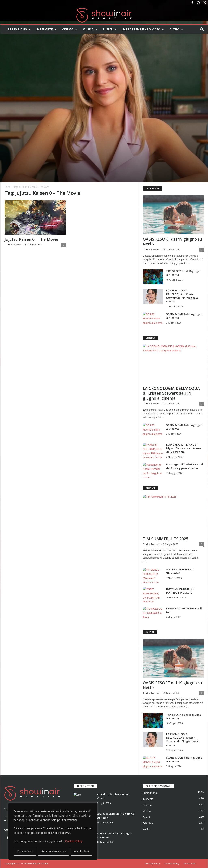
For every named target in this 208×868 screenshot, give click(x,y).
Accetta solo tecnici (54, 851)
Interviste (46, 29)
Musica (90, 29)
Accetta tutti (81, 851)
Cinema (70, 29)
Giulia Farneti (13, 245)
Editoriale (148, 823)
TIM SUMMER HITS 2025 (166, 539)
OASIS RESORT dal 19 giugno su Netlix (172, 242)
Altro (176, 29)
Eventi (110, 29)
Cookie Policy (74, 841)
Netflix (146, 829)
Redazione (190, 863)
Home (7, 187)
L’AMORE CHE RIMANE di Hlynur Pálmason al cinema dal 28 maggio (184, 448)
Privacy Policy (152, 863)
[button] (202, 29)
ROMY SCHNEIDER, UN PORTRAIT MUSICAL (180, 591)
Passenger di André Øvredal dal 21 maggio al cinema (185, 466)
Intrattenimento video (143, 29)
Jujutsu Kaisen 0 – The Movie (31, 239)
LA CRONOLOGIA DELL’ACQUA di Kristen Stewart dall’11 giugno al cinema (182, 296)
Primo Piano (19, 29)
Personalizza (25, 851)
